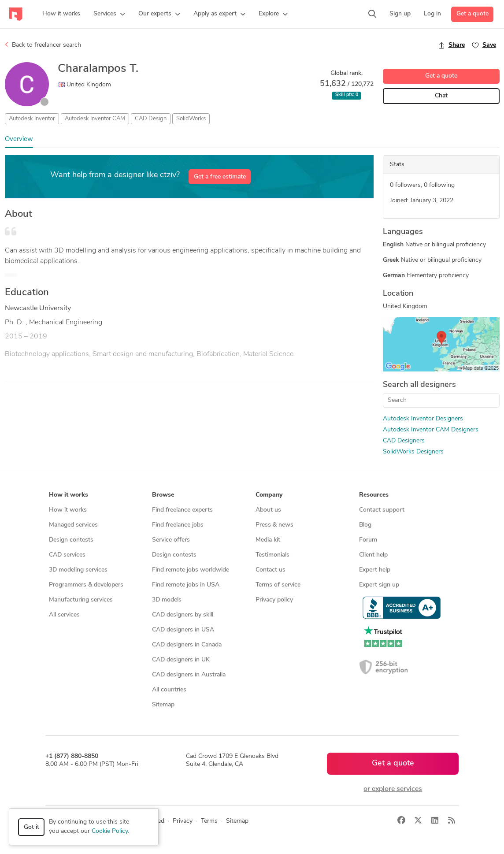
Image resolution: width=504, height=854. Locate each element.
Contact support (382, 510)
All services (64, 615)
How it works (68, 510)
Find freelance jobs (178, 525)
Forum (368, 540)
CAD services (67, 555)
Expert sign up (379, 585)
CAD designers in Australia (189, 675)
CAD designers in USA (183, 630)
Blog (365, 525)
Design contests (71, 540)
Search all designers (419, 385)
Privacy (183, 821)
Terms (209, 821)
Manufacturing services (81, 600)
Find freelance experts (182, 510)
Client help (373, 555)
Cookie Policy (110, 831)
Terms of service (278, 585)
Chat (441, 96)
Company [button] (269, 495)
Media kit (268, 540)
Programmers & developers (86, 585)
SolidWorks (191, 119)
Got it (31, 827)
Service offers (171, 540)
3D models (167, 600)
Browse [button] (163, 495)
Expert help (375, 570)
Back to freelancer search (43, 45)
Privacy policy (274, 600)
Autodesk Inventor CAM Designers (431, 430)
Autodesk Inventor (32, 119)
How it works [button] (69, 495)
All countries (169, 690)
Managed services (73, 525)
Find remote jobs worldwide (191, 570)
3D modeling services (78, 570)
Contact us (271, 570)
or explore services (393, 789)
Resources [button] (374, 495)
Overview (19, 139)
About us (268, 510)
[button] (109, 14)
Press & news (274, 525)
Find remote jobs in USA (186, 585)
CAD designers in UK (181, 660)
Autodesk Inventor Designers (423, 419)
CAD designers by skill (183, 615)
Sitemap (163, 705)
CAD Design (151, 119)
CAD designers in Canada (187, 645)
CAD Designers (404, 441)
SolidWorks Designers (413, 452)
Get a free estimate (220, 177)
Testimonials (272, 555)
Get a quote (472, 14)
